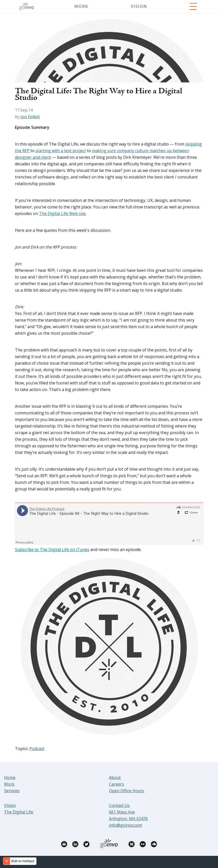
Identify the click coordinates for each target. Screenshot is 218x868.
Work (81, 6)
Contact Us (119, 805)
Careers (116, 784)
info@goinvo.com (125, 825)
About (115, 777)
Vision (139, 6)
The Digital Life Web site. (63, 214)
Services (12, 791)
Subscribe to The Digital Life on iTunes (52, 550)
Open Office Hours (127, 791)
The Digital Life (19, 812)
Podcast (37, 749)
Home (10, 777)
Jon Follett (30, 117)
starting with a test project (61, 151)
